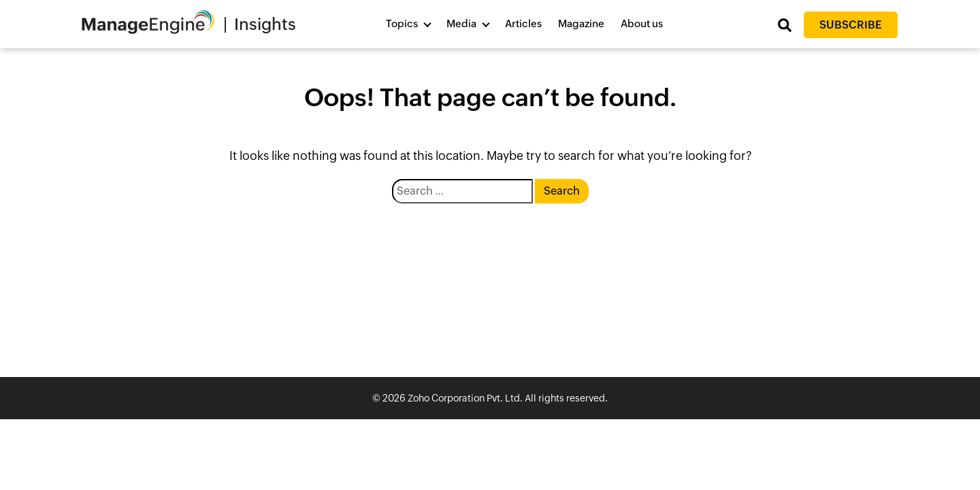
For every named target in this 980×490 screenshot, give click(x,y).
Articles (523, 23)
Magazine (581, 23)
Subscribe (851, 25)
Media (461, 23)
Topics (402, 23)
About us (642, 23)
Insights (265, 24)
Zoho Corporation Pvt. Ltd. (465, 398)
